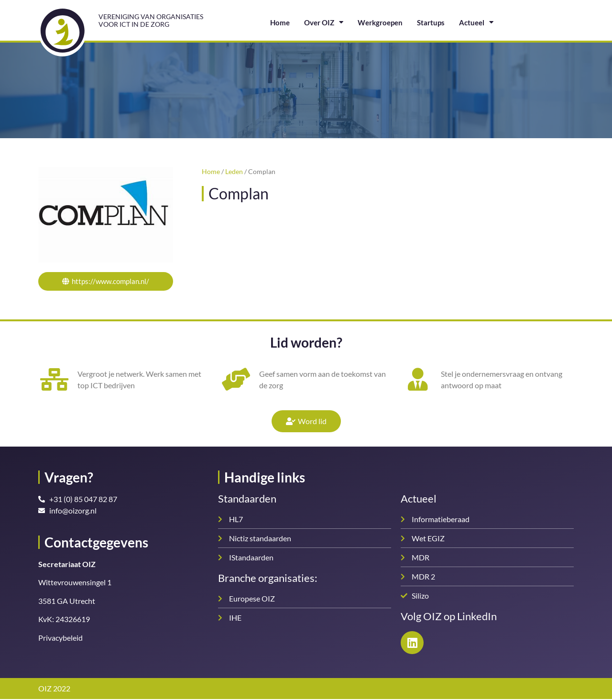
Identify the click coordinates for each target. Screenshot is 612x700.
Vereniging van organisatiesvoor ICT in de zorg (151, 20)
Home (280, 22)
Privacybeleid (60, 639)
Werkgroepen (380, 22)
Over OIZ (324, 22)
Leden (234, 172)
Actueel (476, 22)
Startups (431, 22)
